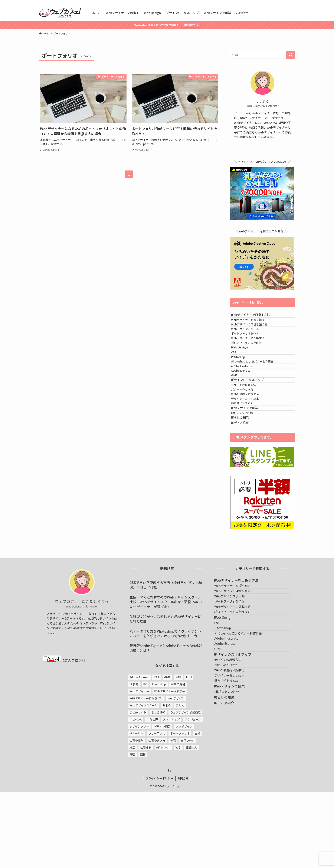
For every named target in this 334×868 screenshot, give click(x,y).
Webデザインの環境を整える (255, 333)
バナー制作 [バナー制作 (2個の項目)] (136, 817)
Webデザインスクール (251, 341)
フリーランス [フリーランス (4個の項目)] (157, 817)
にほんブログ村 (64, 744)
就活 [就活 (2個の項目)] (132, 831)
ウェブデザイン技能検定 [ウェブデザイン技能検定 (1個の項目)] (185, 796)
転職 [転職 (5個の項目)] (132, 838)
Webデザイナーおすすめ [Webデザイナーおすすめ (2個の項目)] (170, 775)
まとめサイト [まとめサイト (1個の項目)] (138, 796)
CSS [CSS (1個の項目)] (157, 761)
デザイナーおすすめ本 (251, 463)
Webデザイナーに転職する (254, 357)
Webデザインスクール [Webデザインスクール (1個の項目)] (143, 789)
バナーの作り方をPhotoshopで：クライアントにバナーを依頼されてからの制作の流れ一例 (165, 717)
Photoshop (244, 390)
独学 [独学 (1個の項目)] (178, 831)
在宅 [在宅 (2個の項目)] (173, 824)
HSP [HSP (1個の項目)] (178, 761)
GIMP (240, 422)
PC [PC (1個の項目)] (145, 768)
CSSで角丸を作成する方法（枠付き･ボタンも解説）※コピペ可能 (166, 669)
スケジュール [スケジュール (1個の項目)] (193, 803)
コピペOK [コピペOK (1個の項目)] (136, 803)
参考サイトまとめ (248, 471)
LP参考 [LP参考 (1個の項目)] (134, 768)
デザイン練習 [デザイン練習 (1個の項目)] (162, 810)
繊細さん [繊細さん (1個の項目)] (191, 831)
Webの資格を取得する (251, 455)
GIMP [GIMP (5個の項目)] (167, 761)
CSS (239, 382)
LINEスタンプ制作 (248, 487)
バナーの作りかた (248, 447)
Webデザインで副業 (249, 479)
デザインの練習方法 (249, 439)
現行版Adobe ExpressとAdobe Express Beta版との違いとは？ (167, 732)
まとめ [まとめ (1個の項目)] (180, 789)
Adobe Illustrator (248, 406)
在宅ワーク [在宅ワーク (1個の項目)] (188, 824)
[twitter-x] (281, 2)
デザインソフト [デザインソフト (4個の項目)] (139, 810)
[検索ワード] (262, 55)
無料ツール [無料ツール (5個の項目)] (163, 831)
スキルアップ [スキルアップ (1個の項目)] (171, 803)
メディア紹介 (244, 504)
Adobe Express (246, 414)
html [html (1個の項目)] (189, 761)
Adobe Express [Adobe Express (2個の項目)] (139, 761)
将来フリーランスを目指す (253, 365)
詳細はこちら (191, 25)
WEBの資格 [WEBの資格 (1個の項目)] (178, 768)
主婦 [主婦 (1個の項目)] (197, 817)
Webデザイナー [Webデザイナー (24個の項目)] (139, 775)
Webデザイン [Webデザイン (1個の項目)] (176, 782)
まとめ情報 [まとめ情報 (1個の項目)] (158, 796)
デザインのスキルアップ (252, 430)
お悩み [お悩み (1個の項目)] (167, 789)
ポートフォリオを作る (251, 349)
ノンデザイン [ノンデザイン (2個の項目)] (184, 810)
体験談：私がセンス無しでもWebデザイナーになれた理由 (165, 703)
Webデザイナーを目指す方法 (255, 317)
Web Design (244, 373)
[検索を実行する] (291, 55)
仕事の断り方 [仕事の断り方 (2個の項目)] (157, 824)
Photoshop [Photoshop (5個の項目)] (159, 768)
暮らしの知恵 (244, 496)
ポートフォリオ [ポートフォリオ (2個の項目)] (180, 817)
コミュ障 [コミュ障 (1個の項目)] (152, 803)
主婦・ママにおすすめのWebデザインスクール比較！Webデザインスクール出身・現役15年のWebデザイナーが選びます (166, 686)
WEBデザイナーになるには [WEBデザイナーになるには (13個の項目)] (146, 782)
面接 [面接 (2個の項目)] (143, 838)
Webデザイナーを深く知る (254, 325)
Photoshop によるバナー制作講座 (260, 398)
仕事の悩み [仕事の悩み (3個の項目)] (136, 824)
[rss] (286, 2)
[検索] (292, 2)
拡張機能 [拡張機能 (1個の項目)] (146, 831)
